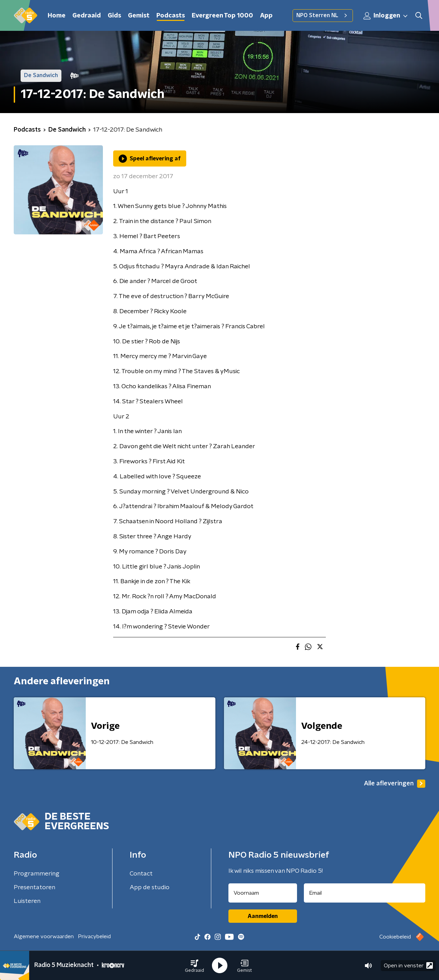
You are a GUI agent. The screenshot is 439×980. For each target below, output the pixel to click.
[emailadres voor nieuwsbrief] (365, 893)
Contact (141, 874)
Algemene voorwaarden (44, 936)
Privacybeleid (94, 936)
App (266, 16)
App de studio (150, 887)
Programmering (37, 874)
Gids (114, 16)
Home (57, 16)
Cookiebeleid (395, 937)
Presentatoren (34, 887)
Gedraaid (87, 16)
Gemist (139, 16)
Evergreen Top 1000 (222, 16)
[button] (194, 966)
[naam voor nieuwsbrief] (263, 893)
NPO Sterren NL (323, 15)
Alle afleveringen (395, 784)
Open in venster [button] (408, 965)
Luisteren (27, 901)
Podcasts (171, 16)
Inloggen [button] (386, 16)
